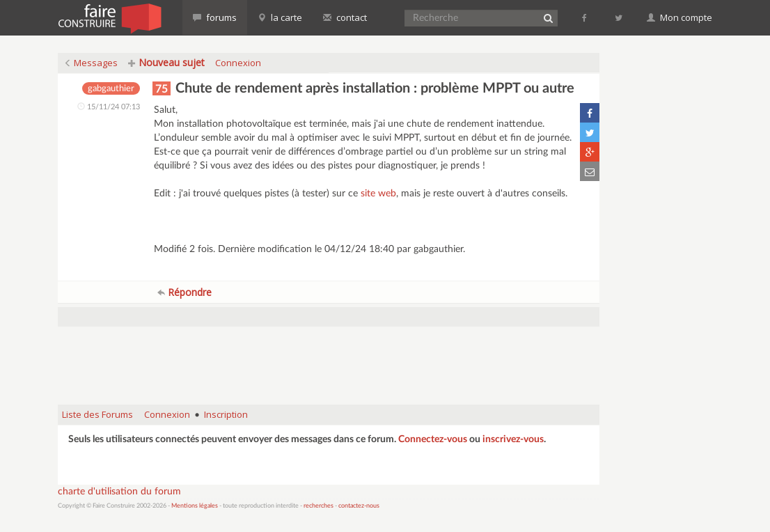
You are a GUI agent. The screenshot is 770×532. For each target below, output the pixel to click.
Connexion (238, 63)
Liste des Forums (97, 414)
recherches (319, 506)
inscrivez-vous (513, 439)
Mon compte (679, 17)
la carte (280, 17)
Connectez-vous (433, 439)
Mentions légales (195, 506)
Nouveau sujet (166, 62)
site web (378, 194)
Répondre (184, 292)
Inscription (226, 414)
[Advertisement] (329, 359)
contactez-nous (359, 506)
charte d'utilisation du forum (119, 492)
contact (345, 17)
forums (215, 17)
